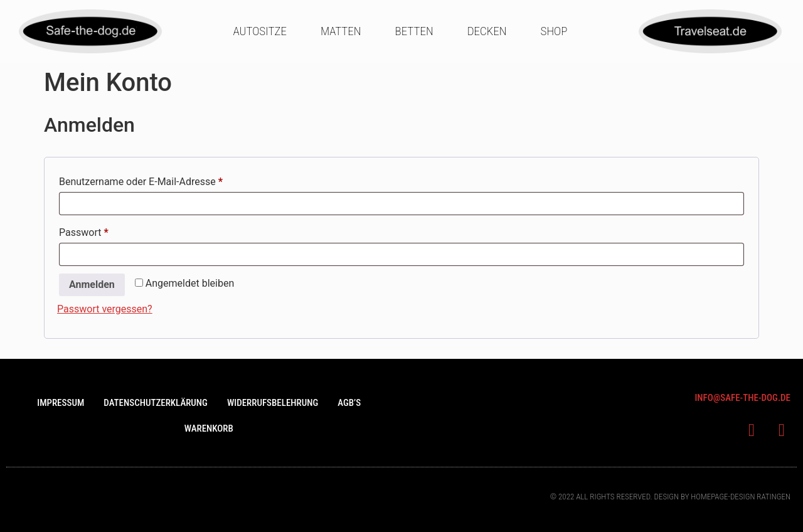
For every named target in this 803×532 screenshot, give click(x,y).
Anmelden (92, 285)
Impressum (61, 403)
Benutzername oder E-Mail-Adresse (166, 180)
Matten (341, 31)
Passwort (109, 231)
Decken (487, 31)
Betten (414, 31)
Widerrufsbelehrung (273, 403)
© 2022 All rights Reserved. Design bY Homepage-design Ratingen (670, 497)
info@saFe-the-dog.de (742, 398)
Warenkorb (209, 428)
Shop (554, 31)
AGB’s (349, 403)
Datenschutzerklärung (156, 403)
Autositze (259, 31)
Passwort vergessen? (105, 309)
